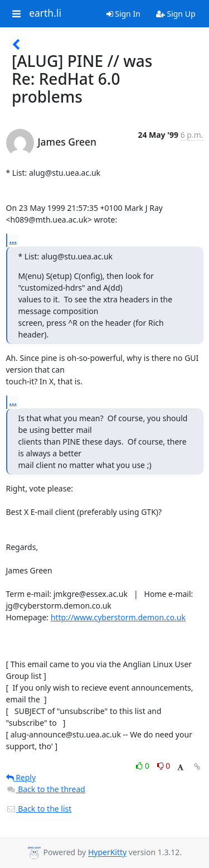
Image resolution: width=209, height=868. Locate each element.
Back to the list (39, 809)
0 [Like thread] (144, 766)
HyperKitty (107, 853)
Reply (21, 777)
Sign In (123, 14)
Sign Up (176, 14)
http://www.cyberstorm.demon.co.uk (118, 617)
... (13, 240)
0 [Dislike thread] (164, 766)
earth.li (45, 13)
